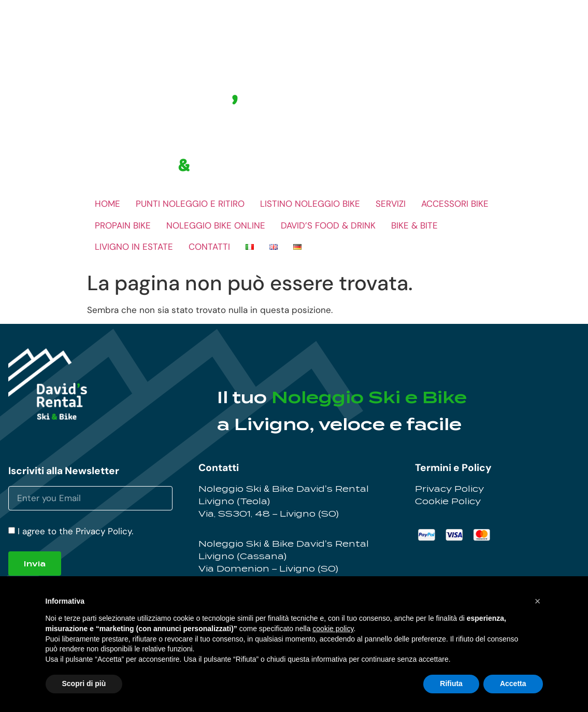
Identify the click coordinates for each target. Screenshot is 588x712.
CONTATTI (209, 247)
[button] (538, 601)
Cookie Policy (448, 501)
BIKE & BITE (414, 225)
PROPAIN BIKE (123, 225)
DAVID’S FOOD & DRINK (328, 225)
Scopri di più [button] (84, 683)
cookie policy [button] (333, 629)
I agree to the (75, 531)
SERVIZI (391, 204)
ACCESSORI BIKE (455, 204)
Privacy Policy (449, 489)
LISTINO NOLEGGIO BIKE (310, 204)
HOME (107, 204)
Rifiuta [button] (451, 683)
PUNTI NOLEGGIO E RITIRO (190, 204)
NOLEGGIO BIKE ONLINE (216, 225)
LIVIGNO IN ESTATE (134, 247)
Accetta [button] (513, 683)
